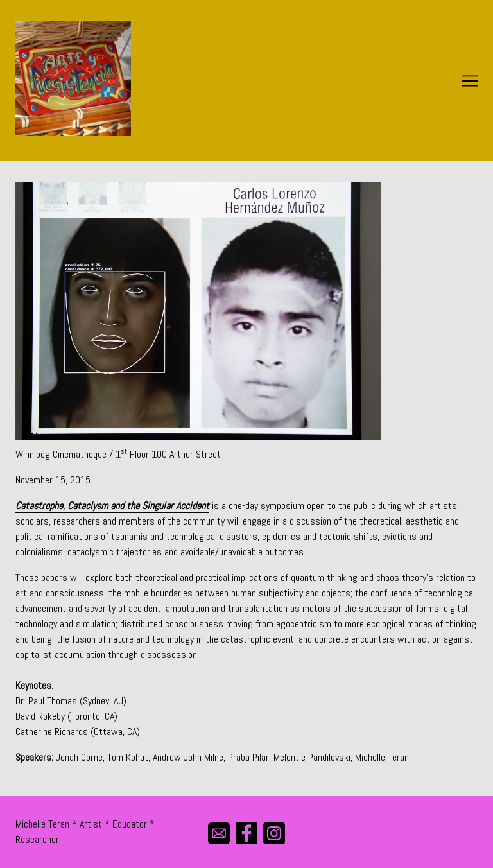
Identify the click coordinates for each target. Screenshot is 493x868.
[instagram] (274, 833)
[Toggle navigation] (470, 81)
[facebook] (247, 833)
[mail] (219, 833)
